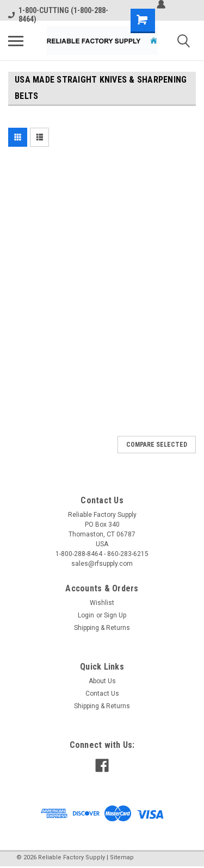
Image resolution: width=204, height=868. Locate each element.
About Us (102, 681)
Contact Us (102, 694)
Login (86, 615)
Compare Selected (157, 445)
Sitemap (122, 857)
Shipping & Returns (102, 628)
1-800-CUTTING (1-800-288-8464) (58, 15)
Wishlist (102, 603)
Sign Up (115, 615)
